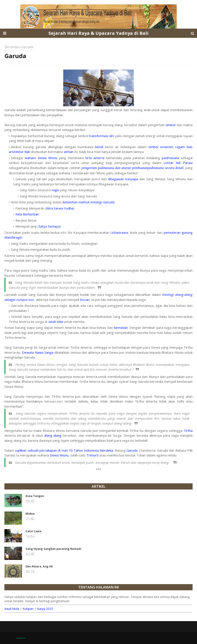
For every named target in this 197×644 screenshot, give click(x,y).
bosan (85, 300)
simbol (170, 125)
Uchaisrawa (119, 232)
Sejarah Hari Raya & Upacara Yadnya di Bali (98, 33)
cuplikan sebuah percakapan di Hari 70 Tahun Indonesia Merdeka (64, 450)
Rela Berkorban (27, 214)
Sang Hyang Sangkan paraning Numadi (53, 549)
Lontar (168, 163)
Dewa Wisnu (47, 158)
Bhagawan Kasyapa (123, 179)
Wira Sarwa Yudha (60, 208)
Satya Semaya (49, 226)
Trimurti (92, 455)
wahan (30, 158)
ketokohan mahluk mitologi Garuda (88, 202)
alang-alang (53, 435)
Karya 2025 (45, 609)
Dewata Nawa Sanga (38, 352)
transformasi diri (101, 136)
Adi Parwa (184, 163)
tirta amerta (95, 158)
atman (69, 152)
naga (55, 190)
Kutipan (28, 609)
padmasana (170, 158)
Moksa (30, 513)
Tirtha (188, 431)
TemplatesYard (21, 638)
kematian (121, 328)
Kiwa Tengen (35, 496)
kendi (99, 147)
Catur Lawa (33, 531)
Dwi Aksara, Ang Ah (39, 566)
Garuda (132, 450)
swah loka (56, 322)
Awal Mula (12, 609)
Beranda (11, 47)
